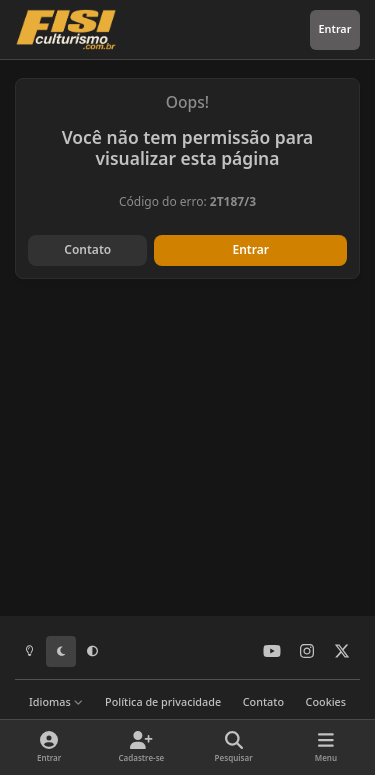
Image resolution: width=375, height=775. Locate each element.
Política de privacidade (163, 701)
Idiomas (56, 701)
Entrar (251, 249)
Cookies (326, 701)
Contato (87, 249)
